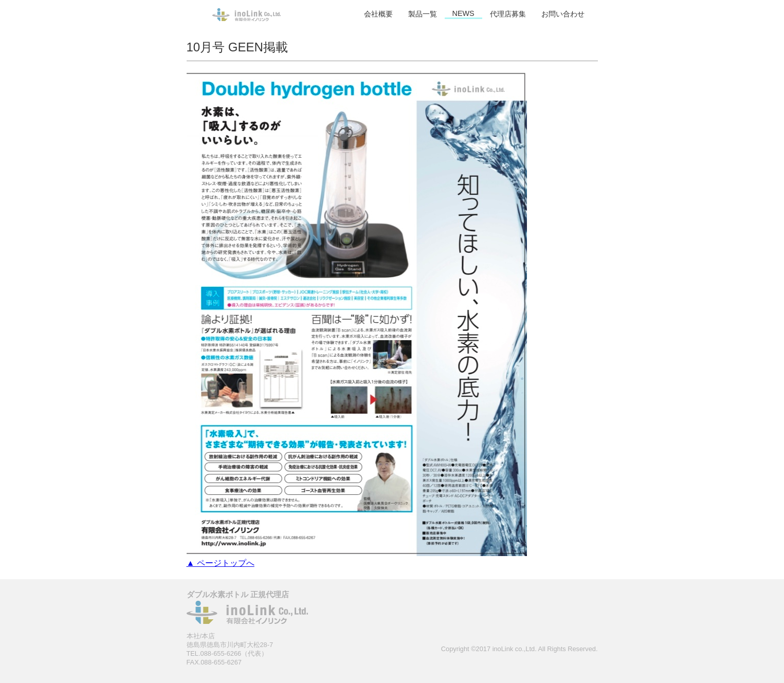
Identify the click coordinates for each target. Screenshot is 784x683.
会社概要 (378, 14)
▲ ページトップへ (221, 563)
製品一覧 (423, 14)
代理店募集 (508, 14)
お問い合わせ (563, 14)
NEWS (463, 13)
